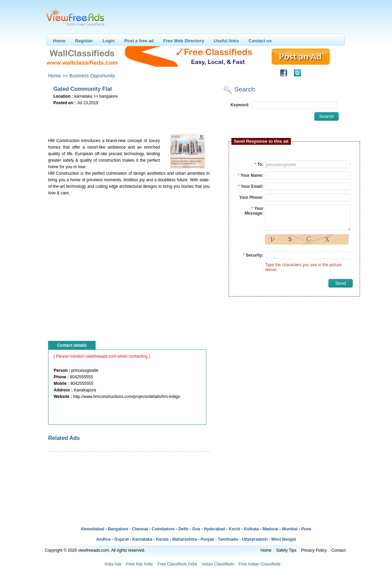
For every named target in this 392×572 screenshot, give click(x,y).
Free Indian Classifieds (260, 564)
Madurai (270, 529)
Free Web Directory (184, 41)
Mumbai (290, 529)
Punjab (207, 539)
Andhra (103, 539)
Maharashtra (184, 539)
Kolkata (251, 529)
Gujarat (121, 539)
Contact (339, 550)
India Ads (113, 564)
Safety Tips (286, 550)
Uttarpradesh (255, 539)
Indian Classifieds (218, 564)
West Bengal (284, 539)
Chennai (140, 529)
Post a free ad (139, 41)
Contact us (260, 41)
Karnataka (142, 539)
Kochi (234, 529)
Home (59, 41)
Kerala (162, 539)
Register (84, 41)
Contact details (72, 345)
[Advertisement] (129, 117)
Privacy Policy (314, 550)
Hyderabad (215, 529)
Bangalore (118, 529)
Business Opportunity (92, 76)
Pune (306, 529)
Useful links (226, 41)
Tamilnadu (228, 539)
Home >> (58, 76)
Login (108, 41)
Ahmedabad (93, 529)
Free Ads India (139, 564)
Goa (196, 529)
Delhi (183, 529)
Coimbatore (163, 529)
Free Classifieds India (177, 564)
